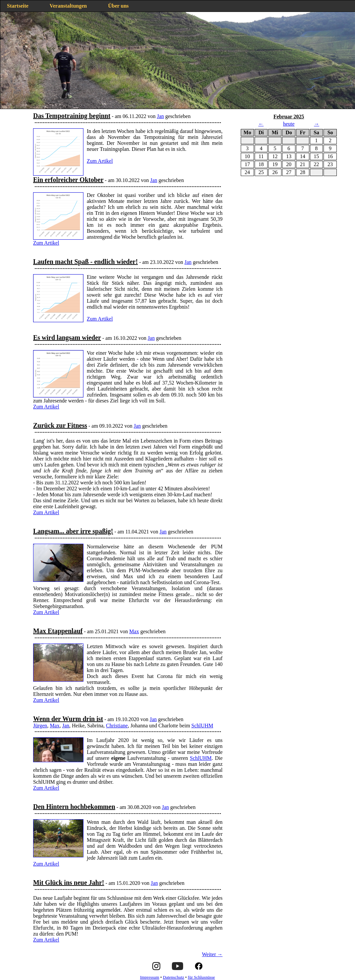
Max (134, 631)
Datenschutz (174, 977)
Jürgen (40, 726)
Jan (160, 116)
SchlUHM (202, 726)
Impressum (150, 977)
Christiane (117, 726)
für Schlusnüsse (201, 977)
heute (289, 124)
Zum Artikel (100, 161)
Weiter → (212, 954)
